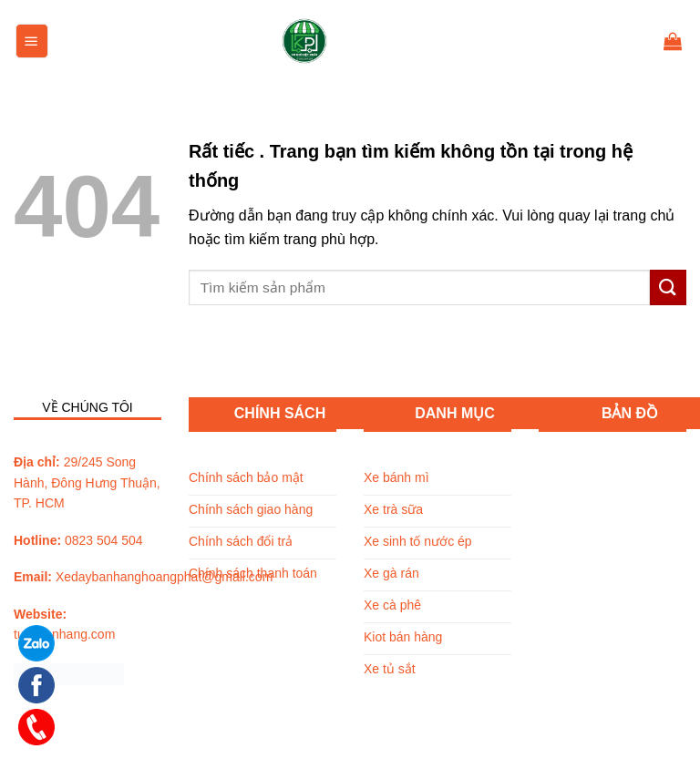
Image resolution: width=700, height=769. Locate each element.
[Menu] (32, 41)
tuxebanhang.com (64, 634)
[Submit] (668, 287)
